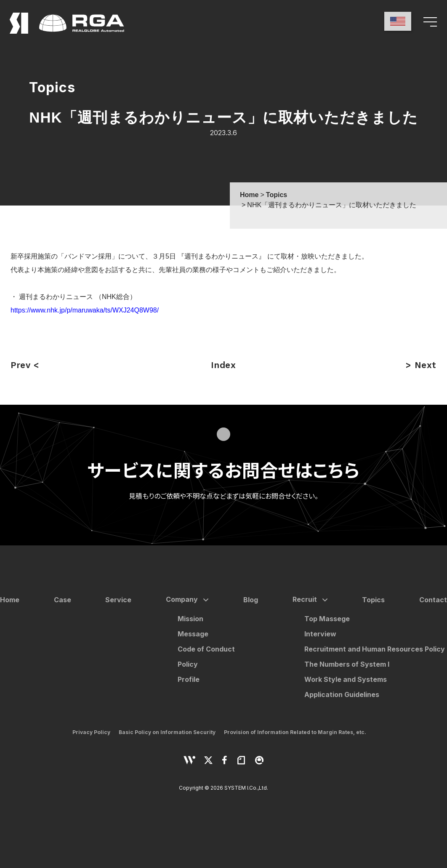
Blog (251, 600)
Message (193, 634)
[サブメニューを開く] (204, 600)
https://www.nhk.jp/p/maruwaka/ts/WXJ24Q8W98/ (85, 310)
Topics (373, 600)
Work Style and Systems (346, 679)
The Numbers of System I (347, 664)
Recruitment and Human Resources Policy (375, 649)
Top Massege (327, 619)
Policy (188, 664)
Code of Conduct (206, 649)
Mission (190, 619)
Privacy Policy (91, 732)
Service (118, 600)
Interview (320, 634)
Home (10, 600)
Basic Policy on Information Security (167, 732)
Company (182, 599)
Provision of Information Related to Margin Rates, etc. (295, 732)
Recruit (305, 599)
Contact (433, 600)
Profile (189, 679)
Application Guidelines (342, 694)
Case (63, 600)
